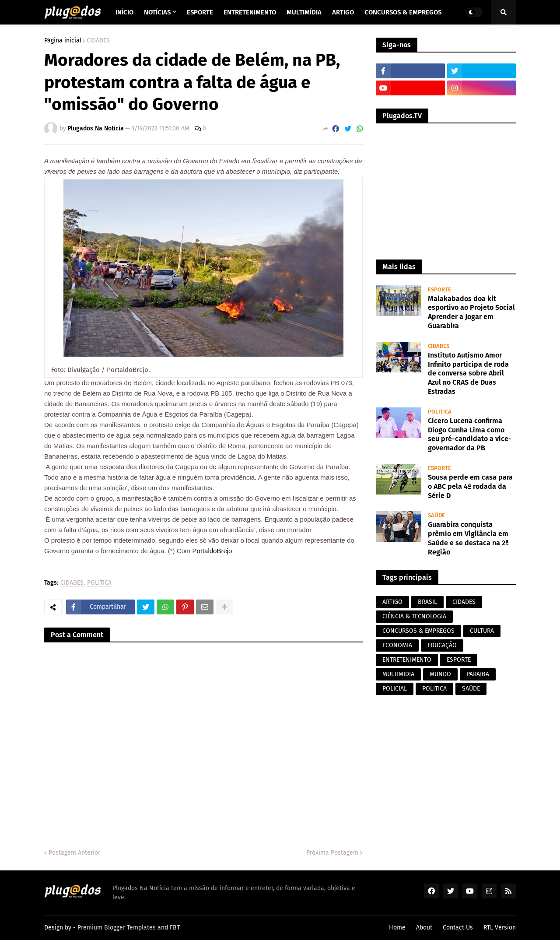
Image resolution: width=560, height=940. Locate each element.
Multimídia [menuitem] (304, 12)
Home (397, 928)
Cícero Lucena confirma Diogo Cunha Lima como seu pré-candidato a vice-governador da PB (470, 434)
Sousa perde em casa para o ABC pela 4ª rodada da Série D (470, 486)
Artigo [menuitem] (343, 12)
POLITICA (99, 583)
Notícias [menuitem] (157, 12)
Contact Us (458, 928)
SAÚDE (471, 689)
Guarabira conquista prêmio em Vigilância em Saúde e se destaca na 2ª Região (468, 538)
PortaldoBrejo (212, 551)
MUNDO (440, 674)
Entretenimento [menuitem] (250, 12)
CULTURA (482, 631)
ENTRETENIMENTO (407, 660)
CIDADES (98, 41)
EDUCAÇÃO (442, 645)
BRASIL (427, 602)
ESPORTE (459, 660)
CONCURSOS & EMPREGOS (418, 631)
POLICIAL (395, 689)
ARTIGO (392, 602)
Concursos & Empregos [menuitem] (403, 12)
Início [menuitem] (124, 12)
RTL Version (500, 928)
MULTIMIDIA (398, 674)
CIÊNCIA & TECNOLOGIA (414, 616)
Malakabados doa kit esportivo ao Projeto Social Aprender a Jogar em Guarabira (471, 312)
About (424, 928)
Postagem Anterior (74, 853)
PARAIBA (478, 674)
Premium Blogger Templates (117, 928)
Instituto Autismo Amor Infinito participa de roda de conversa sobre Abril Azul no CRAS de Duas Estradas (468, 373)
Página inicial (63, 41)
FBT (175, 928)
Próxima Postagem (332, 853)
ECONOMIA (397, 645)
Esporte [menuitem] (200, 12)
